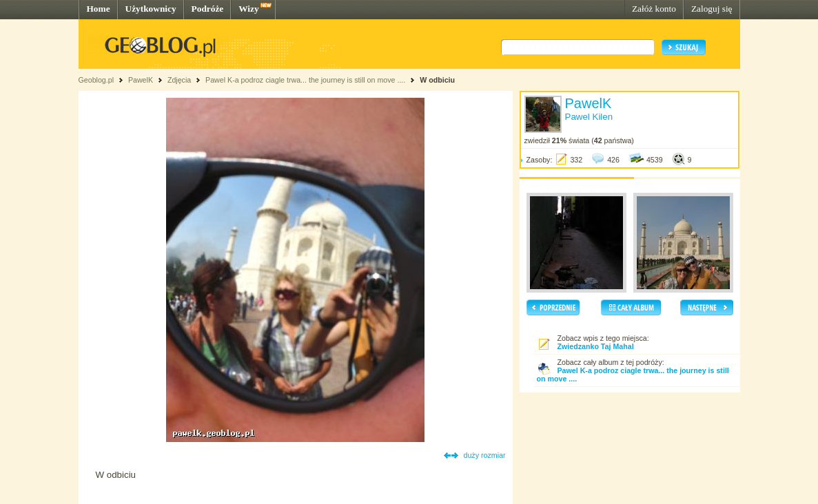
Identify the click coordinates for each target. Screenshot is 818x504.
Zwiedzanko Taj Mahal (596, 346)
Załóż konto (654, 9)
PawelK (141, 80)
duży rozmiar (485, 455)
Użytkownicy (151, 9)
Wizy (248, 9)
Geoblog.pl (96, 80)
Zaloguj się (712, 9)
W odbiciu (437, 80)
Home (99, 9)
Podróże (208, 9)
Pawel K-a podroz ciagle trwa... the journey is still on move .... (305, 80)
